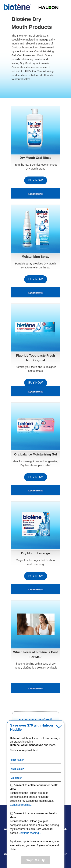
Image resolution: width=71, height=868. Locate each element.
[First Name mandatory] (36, 760)
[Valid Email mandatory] (36, 769)
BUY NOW (35, 180)
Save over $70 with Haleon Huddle (32, 727)
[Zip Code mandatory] (36, 778)
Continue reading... (21, 805)
